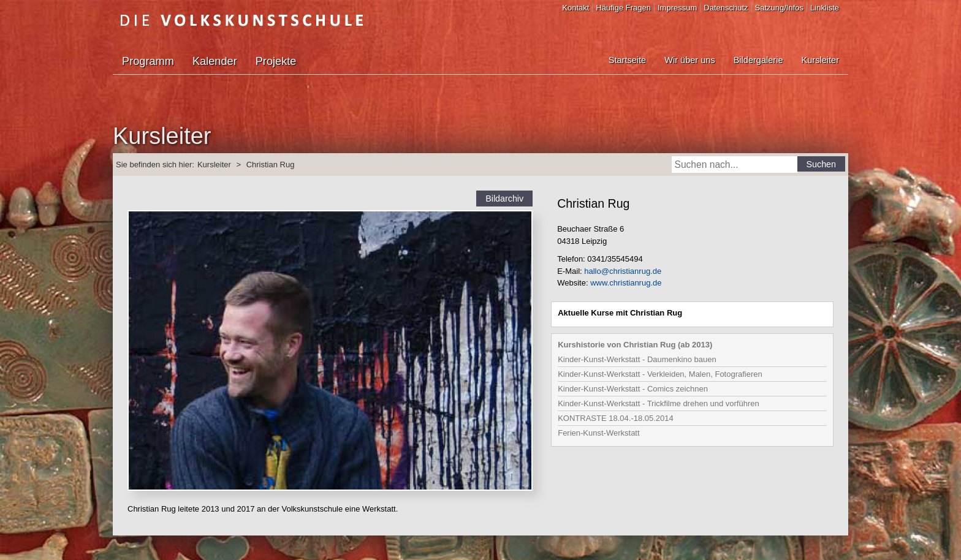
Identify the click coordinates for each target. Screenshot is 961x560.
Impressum (677, 8)
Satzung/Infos (780, 8)
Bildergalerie (758, 60)
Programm (148, 61)
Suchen (822, 164)
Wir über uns (689, 60)
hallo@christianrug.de (623, 271)
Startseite (627, 60)
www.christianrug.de (626, 283)
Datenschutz (726, 8)
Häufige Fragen (623, 8)
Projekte (276, 61)
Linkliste (825, 8)
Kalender (215, 61)
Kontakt (575, 8)
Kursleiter (820, 60)
